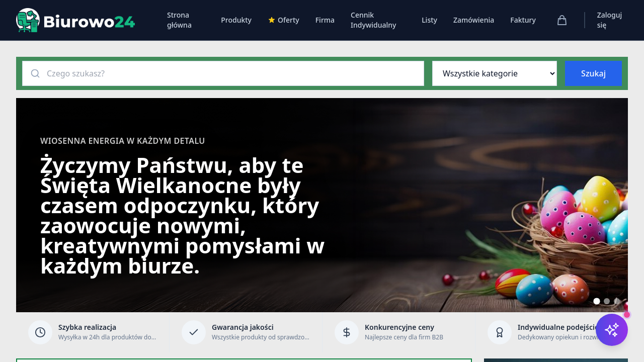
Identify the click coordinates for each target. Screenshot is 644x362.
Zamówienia (474, 20)
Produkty (236, 20)
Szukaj (593, 73)
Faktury (523, 20)
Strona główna (179, 20)
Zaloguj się (610, 20)
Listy (429, 20)
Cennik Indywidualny (373, 20)
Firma (325, 20)
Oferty (284, 20)
